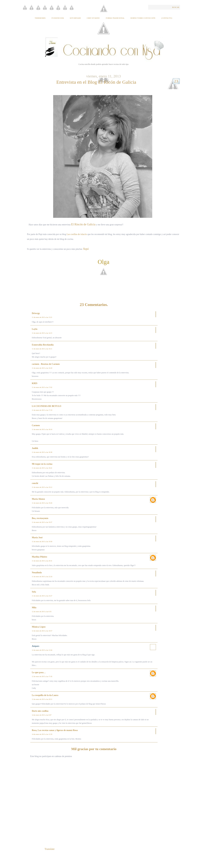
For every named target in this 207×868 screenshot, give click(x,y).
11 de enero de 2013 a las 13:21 (42, 317)
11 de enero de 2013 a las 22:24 (42, 577)
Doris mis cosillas (40, 711)
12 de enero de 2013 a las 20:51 (42, 699)
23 (176, 81)
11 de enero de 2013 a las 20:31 (42, 561)
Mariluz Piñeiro (40, 557)
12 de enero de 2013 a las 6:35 (42, 612)
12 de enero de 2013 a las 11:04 (42, 650)
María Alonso (38, 499)
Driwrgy (36, 313)
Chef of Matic (93, 18)
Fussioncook (58, 18)
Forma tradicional (115, 18)
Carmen (36, 425)
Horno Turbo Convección (143, 18)
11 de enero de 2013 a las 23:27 (42, 596)
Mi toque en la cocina (42, 464)
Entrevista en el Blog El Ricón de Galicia (96, 82)
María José (37, 538)
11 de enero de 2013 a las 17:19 (42, 410)
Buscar (176, 7)
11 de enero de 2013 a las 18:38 (42, 452)
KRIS (35, 383)
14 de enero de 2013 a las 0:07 (42, 715)
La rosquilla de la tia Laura (45, 695)
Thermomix (40, 18)
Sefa (34, 592)
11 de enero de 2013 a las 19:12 (42, 487)
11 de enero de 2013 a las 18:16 (42, 429)
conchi (35, 483)
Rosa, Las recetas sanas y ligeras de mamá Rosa (55, 730)
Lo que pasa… (39, 672)
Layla (35, 329)
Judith (35, 448)
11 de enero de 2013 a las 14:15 (42, 333)
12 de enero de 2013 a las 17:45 (42, 676)
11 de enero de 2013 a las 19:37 (42, 522)
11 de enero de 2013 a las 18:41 (42, 468)
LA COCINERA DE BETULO (47, 406)
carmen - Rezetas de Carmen (46, 364)
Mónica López (39, 627)
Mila (34, 608)
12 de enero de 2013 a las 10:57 (42, 631)
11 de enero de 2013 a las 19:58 (42, 542)
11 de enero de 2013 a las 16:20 (42, 368)
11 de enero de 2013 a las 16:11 (42, 349)
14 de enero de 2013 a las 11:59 (42, 734)
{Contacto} (167, 18)
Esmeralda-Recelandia (43, 345)
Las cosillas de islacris (77, 234)
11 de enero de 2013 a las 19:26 (42, 503)
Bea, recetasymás (40, 518)
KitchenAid (75, 18)
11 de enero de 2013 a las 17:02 (42, 387)
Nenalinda (37, 573)
